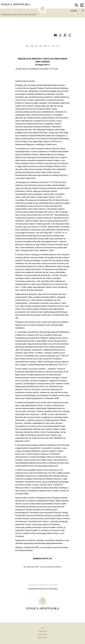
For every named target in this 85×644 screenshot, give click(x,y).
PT (58, 46)
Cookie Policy (43, 635)
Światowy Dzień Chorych (25, 15)
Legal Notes (43, 631)
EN (32, 46)
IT (50, 46)
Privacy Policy (43, 638)
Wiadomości (7, 15)
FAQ (42, 628)
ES (36, 46)
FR (41, 46)
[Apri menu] (82, 5)
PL (54, 46)
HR (45, 46)
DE (27, 46)
